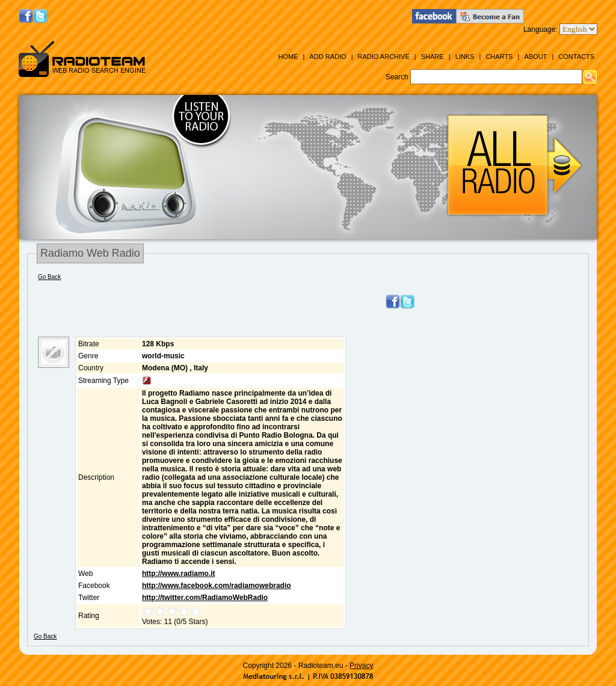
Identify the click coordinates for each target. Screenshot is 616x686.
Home (288, 57)
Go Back (49, 277)
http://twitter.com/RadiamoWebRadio (205, 598)
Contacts (576, 57)
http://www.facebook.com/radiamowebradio (217, 586)
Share (433, 57)
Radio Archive (384, 57)
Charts (499, 57)
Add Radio (328, 57)
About (535, 57)
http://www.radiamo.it (179, 574)
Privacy (361, 666)
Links (465, 57)
